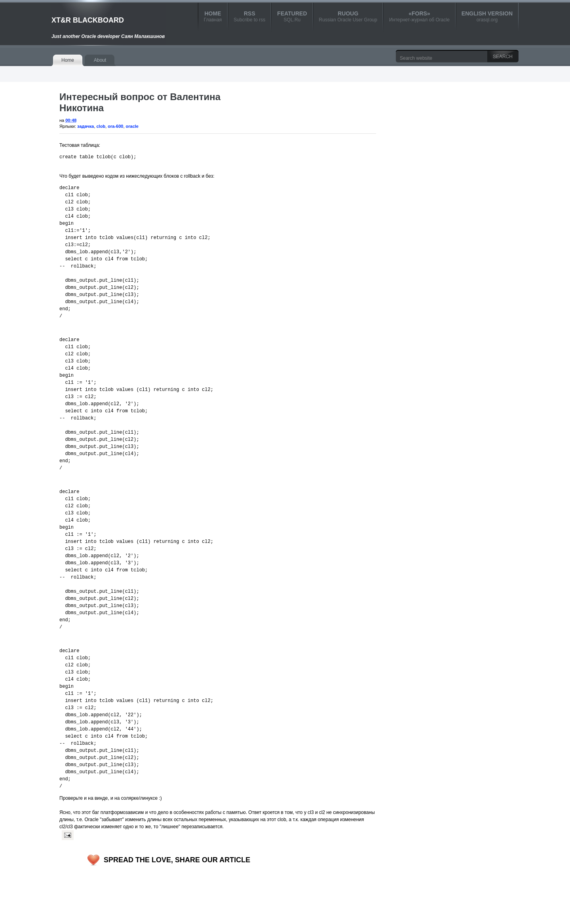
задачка (85, 126)
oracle (132, 126)
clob (101, 126)
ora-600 (115, 126)
